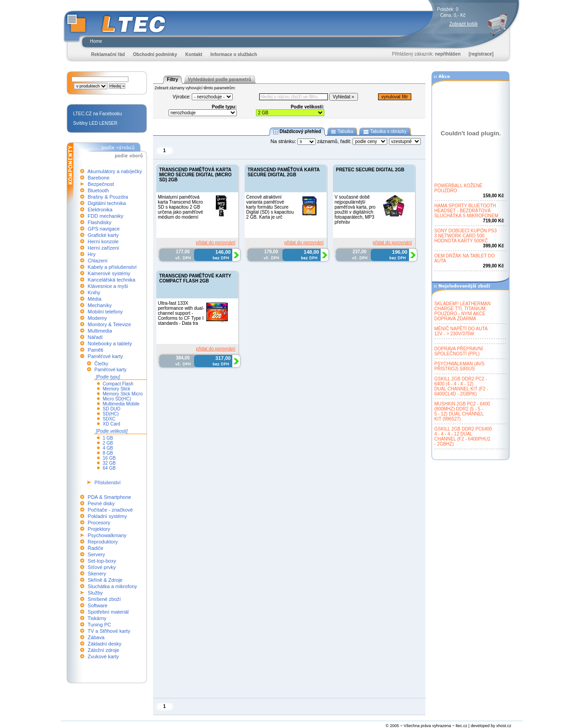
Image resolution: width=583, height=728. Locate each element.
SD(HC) (111, 414)
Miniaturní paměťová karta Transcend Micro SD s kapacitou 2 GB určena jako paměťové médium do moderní (181, 207)
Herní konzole (103, 241)
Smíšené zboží (105, 599)
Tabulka (342, 132)
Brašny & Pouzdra (108, 197)
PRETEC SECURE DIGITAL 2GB (370, 170)
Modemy (97, 318)
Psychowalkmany (107, 535)
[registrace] (481, 54)
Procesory (99, 523)
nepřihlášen (448, 54)
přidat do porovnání (215, 243)
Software (98, 605)
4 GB (108, 448)
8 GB (108, 453)
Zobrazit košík (464, 24)
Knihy (94, 292)
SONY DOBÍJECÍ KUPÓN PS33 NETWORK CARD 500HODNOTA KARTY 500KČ (466, 236)
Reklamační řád (108, 54)
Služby (95, 593)
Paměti (96, 350)
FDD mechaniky (106, 216)
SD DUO (112, 409)
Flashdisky (100, 222)
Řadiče (96, 548)
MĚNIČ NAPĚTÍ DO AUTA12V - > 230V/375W (461, 331)
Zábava (96, 637)
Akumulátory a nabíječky (115, 171)
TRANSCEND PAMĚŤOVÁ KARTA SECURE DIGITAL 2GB (284, 172)
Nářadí (95, 337)
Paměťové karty (106, 356)
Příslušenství (108, 483)
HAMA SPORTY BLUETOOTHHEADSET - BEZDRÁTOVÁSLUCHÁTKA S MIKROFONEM (467, 211)
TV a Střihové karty (109, 631)
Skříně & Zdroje (105, 580)
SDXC (109, 419)
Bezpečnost (101, 184)
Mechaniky (100, 305)
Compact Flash (118, 384)
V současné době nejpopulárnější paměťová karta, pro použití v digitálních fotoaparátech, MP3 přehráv (355, 210)
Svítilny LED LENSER (95, 123)
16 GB (109, 458)
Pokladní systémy (107, 516)
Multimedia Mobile (121, 404)
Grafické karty (103, 235)
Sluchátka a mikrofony (113, 586)
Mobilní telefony (105, 312)
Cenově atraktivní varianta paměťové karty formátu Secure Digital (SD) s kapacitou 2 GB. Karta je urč (270, 207)
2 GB (108, 443)
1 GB (108, 438)
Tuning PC (99, 625)
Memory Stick (117, 389)
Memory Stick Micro (123, 394)
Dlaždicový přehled (297, 132)
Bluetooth (98, 190)
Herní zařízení (104, 248)
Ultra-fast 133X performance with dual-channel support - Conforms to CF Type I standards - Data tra (181, 313)
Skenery (97, 574)
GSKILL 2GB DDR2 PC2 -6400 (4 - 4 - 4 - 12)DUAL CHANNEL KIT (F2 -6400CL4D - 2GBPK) (462, 386)
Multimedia (100, 331)
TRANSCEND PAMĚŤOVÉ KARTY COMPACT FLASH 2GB (195, 278)
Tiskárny (97, 618)
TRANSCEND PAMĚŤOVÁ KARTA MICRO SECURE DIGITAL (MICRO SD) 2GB (196, 175)
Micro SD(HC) (117, 399)
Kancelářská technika (112, 280)
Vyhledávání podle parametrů (219, 79)
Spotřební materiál (108, 612)
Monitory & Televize (110, 324)
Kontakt (194, 54)
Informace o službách (234, 54)
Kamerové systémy (109, 273)
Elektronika (100, 210)
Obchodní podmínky (155, 54)
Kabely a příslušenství (113, 267)
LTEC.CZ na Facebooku (98, 114)
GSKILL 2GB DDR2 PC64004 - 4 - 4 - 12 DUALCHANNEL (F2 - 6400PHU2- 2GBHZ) (463, 436)
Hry (92, 254)
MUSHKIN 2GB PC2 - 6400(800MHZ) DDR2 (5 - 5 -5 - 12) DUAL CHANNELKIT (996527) (462, 411)
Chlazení (98, 261)
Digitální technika (107, 203)
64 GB (109, 468)
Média (95, 299)
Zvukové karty (103, 656)
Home (96, 41)
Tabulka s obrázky (385, 132)
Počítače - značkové (110, 510)
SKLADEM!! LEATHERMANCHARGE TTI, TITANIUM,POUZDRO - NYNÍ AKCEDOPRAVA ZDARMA (463, 311)
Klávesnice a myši (108, 286)
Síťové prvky (102, 567)
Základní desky (105, 644)
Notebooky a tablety (110, 343)
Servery (97, 554)
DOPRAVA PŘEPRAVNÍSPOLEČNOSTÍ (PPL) (459, 351)
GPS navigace (104, 229)
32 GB (109, 463)
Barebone (99, 178)
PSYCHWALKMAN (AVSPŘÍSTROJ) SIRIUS (460, 366)
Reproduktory (103, 542)
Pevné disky (101, 503)
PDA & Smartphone (110, 497)
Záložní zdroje (104, 650)
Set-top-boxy (102, 561)
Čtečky (101, 364)
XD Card (112, 424)
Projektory (99, 529)
